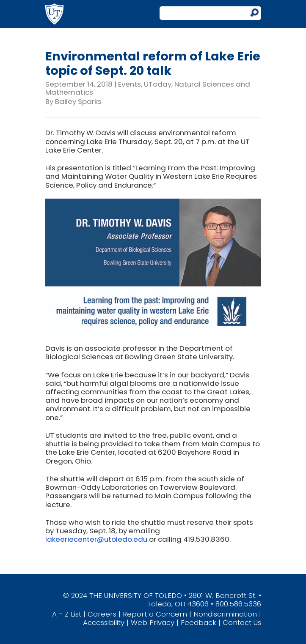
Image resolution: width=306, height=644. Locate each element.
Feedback (198, 622)
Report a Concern (155, 614)
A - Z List (67, 614)
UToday (158, 84)
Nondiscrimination (225, 614)
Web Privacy (153, 622)
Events (130, 84)
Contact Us (242, 622)
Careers (102, 614)
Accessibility (104, 622)
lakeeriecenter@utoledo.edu (96, 539)
